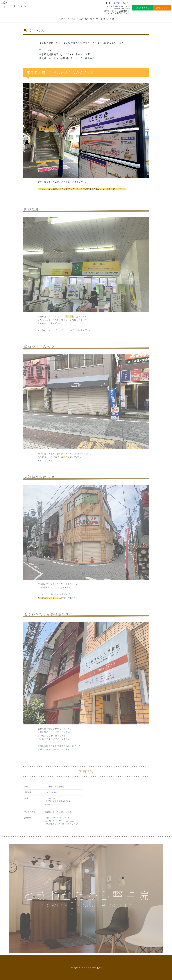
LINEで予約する (142, 8)
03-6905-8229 (121, 3)
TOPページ (64, 19)
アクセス (101, 19)
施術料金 (90, 19)
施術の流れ (77, 19)
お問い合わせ (162, 8)
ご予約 (110, 19)
